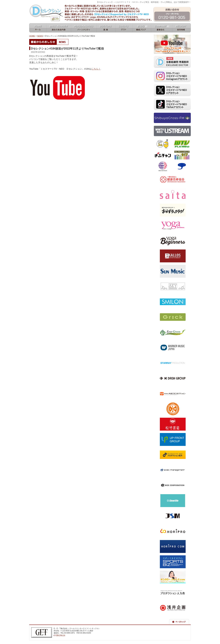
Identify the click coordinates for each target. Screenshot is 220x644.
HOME (32, 36)
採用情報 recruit (181, 28)
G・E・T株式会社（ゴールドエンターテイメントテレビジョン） (42, 632)
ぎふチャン (163, 155)
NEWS (40, 36)
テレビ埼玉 (163, 144)
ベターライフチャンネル (163, 166)
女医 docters (106, 28)
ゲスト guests (123, 28)
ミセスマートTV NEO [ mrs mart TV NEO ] (110, 4)
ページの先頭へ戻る (179, 622)
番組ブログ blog (141, 28)
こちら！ (96, 69)
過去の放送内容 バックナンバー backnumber (58, 28)
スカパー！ (182, 166)
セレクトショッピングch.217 (182, 155)
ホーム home (38, 28)
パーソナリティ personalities (84, 28)
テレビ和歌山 (182, 144)
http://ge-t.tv (61, 635)
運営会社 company (161, 28)
